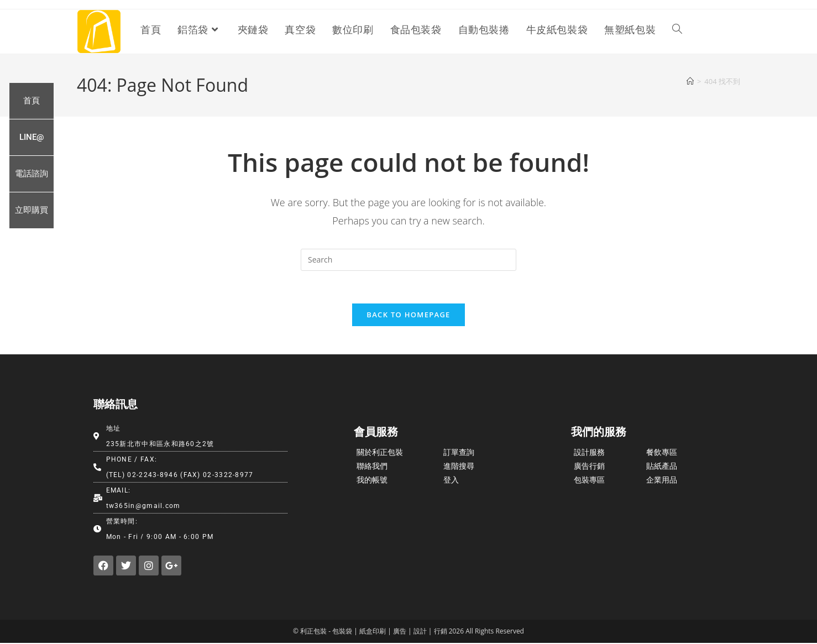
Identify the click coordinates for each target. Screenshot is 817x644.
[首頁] (690, 81)
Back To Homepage (408, 316)
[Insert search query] (408, 260)
